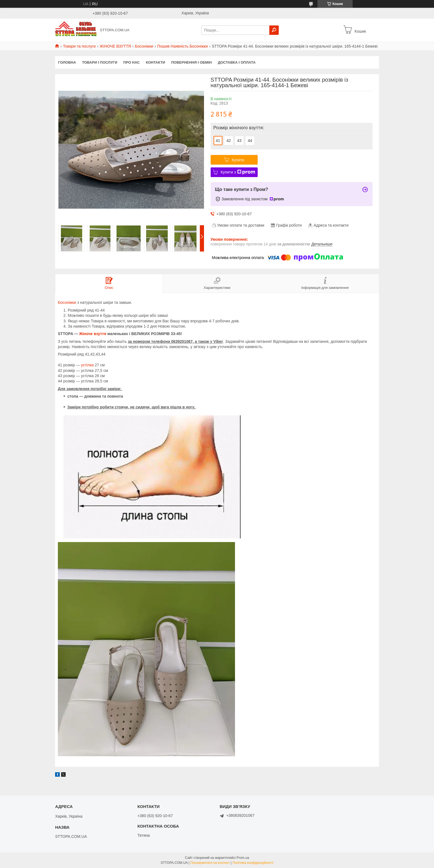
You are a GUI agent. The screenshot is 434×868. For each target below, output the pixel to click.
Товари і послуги (100, 62)
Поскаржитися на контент (210, 863)
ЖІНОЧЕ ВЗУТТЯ (115, 46)
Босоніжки (144, 46)
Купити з (238, 172)
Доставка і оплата (237, 62)
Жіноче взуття (93, 334)
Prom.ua (243, 858)
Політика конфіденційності (253, 863)
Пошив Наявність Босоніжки (183, 46)
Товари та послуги (79, 46)
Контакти (156, 62)
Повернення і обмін (191, 62)
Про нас (132, 62)
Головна (67, 62)
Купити (238, 160)
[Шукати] (274, 30)
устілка (87, 365)
